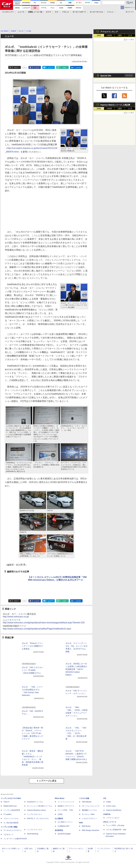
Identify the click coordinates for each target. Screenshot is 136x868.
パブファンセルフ (113, 818)
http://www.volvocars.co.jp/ (16, 617)
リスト (24, 68)
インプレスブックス (35, 830)
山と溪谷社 (59, 819)
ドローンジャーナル (11, 819)
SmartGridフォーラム (35, 802)
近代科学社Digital (64, 834)
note (64, 68)
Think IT (6, 802)
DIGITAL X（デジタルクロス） (39, 819)
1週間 (120, 35)
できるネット (8, 834)
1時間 (99, 35)
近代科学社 (59, 830)
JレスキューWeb (88, 814)
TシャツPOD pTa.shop (115, 825)
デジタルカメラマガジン (13, 830)
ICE (105, 798)
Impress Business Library (36, 810)
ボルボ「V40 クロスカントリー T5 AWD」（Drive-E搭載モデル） (33, 670)
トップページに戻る (46, 781)
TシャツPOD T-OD (65, 810)
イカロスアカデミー (89, 819)
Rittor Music (60, 798)
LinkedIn (78, 68)
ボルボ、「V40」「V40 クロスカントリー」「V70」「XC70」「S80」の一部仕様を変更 (76, 733)
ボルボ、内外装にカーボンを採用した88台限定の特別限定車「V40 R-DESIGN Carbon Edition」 (76, 669)
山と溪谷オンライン (65, 822)
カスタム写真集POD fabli (116, 830)
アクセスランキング (109, 32)
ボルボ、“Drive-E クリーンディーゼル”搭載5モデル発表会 (32, 646)
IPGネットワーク (110, 822)
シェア (37, 68)
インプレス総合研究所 (12, 810)
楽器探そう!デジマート (66, 806)
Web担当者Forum (10, 806)
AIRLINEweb (87, 802)
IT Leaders (7, 814)
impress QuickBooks (114, 810)
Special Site (106, 76)
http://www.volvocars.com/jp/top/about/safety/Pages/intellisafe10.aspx (37, 629)
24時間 (109, 35)
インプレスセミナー (35, 814)
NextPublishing (33, 834)
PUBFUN (107, 814)
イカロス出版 (84, 798)
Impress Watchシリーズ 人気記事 (115, 105)
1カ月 (130, 35)
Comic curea (111, 806)
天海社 (109, 802)
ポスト (16, 68)
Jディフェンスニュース (91, 806)
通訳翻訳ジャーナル (89, 810)
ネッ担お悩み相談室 (11, 823)
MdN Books (86, 826)
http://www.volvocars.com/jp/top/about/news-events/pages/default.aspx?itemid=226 (44, 623)
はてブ (50, 68)
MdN (81, 823)
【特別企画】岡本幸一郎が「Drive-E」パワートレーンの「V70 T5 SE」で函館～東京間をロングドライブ (32, 733)
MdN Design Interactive (91, 830)
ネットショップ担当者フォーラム (40, 806)
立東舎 (60, 814)
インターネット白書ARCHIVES (15, 839)
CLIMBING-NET (64, 826)
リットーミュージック (66, 802)
